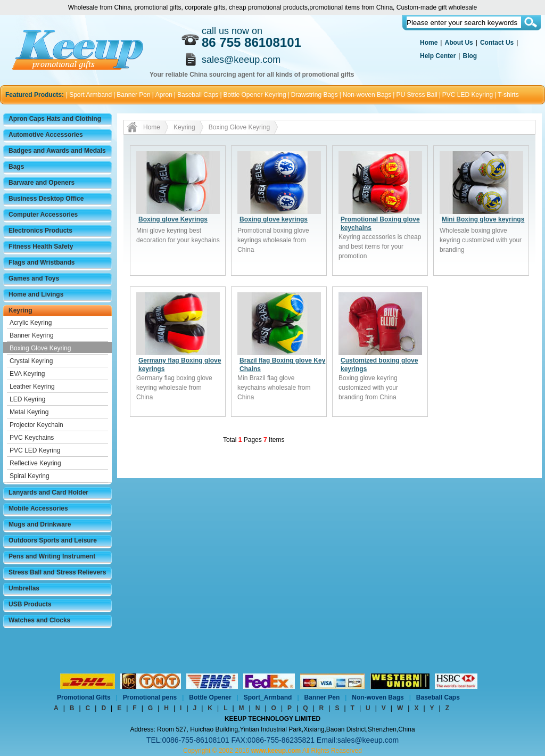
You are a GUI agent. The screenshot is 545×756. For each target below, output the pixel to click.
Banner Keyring (32, 335)
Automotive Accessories (46, 135)
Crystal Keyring (31, 361)
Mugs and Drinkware (40, 524)
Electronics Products (40, 231)
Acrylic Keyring (31, 323)
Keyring (20, 310)
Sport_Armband (268, 697)
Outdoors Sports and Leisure (53, 540)
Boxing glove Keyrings (173, 219)
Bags (16, 167)
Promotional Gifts (84, 697)
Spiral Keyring (30, 476)
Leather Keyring (32, 387)
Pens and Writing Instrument (52, 556)
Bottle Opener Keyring (255, 95)
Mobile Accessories (38, 508)
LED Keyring (27, 399)
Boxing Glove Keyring (40, 348)
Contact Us (497, 43)
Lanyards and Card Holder (48, 492)
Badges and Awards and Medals (57, 151)
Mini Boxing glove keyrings (483, 219)
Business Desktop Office (46, 199)
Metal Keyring (29, 412)
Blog (470, 56)
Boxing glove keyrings (274, 219)
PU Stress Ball (416, 95)
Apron (164, 95)
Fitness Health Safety (41, 246)
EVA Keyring (27, 374)
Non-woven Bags (367, 95)
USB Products (30, 604)
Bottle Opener (210, 697)
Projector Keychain (36, 425)
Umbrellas (24, 588)
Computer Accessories (43, 215)
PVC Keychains (32, 438)
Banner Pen (133, 95)
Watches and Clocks (39, 620)
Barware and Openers (42, 183)
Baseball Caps (198, 95)
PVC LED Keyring (468, 95)
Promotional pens (150, 697)
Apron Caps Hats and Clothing (55, 119)
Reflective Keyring (35, 463)
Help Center (438, 56)
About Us (459, 43)
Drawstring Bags (315, 95)
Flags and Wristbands (42, 262)
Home (429, 43)
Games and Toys (34, 278)
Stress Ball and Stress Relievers (57, 572)
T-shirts (508, 95)
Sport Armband (90, 95)
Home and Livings (36, 294)
